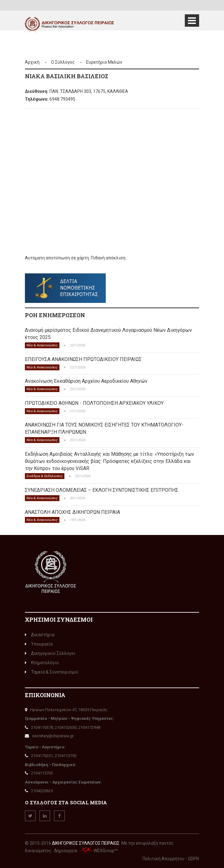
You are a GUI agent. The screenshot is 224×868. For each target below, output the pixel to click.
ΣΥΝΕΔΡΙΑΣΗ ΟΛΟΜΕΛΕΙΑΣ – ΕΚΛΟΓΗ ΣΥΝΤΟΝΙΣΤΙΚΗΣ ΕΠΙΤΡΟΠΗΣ (102, 490)
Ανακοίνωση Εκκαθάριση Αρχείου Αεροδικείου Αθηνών (86, 381)
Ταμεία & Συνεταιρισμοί (52, 672)
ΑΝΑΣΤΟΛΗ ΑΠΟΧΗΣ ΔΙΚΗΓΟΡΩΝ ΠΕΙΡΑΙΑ (72, 512)
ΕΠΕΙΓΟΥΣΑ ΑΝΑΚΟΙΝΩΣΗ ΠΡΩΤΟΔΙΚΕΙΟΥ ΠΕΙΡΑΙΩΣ (83, 359)
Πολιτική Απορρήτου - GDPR (171, 859)
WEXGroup (96, 851)
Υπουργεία (39, 644)
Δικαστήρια (40, 635)
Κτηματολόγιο (42, 663)
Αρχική (32, 62)
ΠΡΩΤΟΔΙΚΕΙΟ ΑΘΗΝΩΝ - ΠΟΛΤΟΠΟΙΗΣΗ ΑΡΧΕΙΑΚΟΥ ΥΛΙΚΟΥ (94, 403)
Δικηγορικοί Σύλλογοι (50, 653)
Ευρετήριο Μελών (104, 62)
